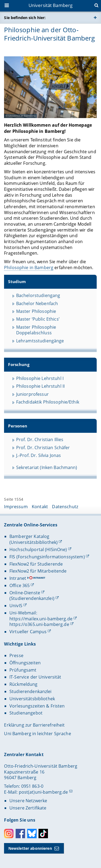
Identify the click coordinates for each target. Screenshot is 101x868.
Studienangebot (26, 713)
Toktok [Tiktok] (43, 834)
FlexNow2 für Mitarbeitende (38, 571)
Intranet (18, 578)
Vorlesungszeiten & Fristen (37, 706)
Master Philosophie (36, 311)
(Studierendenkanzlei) (32, 598)
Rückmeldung (24, 684)
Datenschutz (65, 507)
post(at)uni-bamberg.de (43, 792)
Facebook (20, 834)
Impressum (16, 507)
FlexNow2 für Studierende (36, 564)
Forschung (19, 365)
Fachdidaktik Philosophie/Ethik (48, 402)
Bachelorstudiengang (38, 295)
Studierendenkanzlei (31, 691)
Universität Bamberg (51, 5)
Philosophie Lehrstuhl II (40, 386)
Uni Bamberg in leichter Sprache (37, 734)
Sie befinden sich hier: (25, 18)
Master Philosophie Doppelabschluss (36, 330)
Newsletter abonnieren (30, 848)
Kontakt (40, 507)
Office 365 (20, 585)
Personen (18, 426)
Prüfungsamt (23, 670)
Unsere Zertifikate (28, 808)
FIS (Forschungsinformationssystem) (47, 557)
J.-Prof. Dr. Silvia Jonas (39, 455)
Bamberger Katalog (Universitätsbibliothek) (34, 539)
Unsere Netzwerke (28, 801)
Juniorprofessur (32, 394)
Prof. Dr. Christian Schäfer (43, 448)
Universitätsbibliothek (32, 699)
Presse (16, 655)
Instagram (9, 834)
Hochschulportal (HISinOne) (38, 550)
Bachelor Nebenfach (37, 303)
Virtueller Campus (28, 632)
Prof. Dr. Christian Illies (40, 440)
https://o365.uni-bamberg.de (39, 624)
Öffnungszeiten (25, 663)
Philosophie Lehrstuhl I (40, 378)
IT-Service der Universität (35, 677)
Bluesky (32, 834)
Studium (17, 282)
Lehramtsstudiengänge (40, 341)
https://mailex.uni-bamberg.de (41, 619)
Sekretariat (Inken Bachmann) (47, 467)
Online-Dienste (25, 593)
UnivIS (16, 606)
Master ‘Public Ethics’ (38, 319)
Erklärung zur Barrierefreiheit (34, 725)
